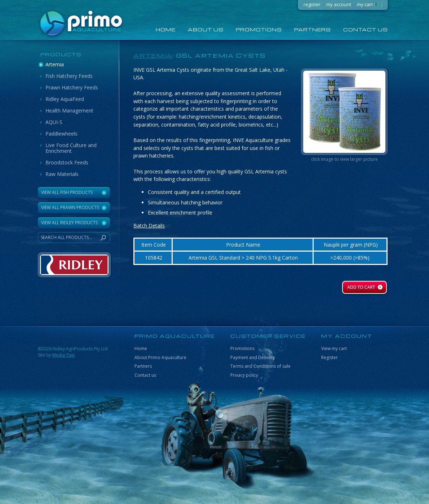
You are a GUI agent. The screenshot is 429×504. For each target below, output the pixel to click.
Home (141, 348)
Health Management (69, 110)
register (312, 4)
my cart (370, 4)
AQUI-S (54, 122)
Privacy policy (244, 375)
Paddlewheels (61, 134)
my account (339, 4)
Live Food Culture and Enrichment (71, 148)
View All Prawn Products (70, 207)
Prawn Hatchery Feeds (72, 87)
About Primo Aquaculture (160, 357)
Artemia (55, 64)
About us (206, 29)
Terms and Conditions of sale (260, 366)
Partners (313, 29)
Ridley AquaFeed (65, 99)
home (166, 29)
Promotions (259, 29)
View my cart (334, 348)
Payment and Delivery (253, 357)
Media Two (63, 355)
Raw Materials (62, 174)
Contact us (366, 29)
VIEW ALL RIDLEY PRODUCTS (69, 223)
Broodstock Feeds (67, 162)
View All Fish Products (67, 192)
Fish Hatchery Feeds (69, 76)
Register (330, 357)
